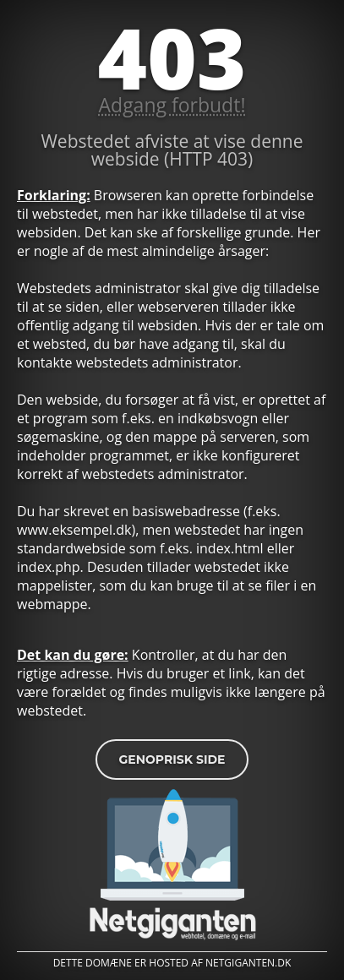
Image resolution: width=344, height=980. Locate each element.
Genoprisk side (172, 759)
